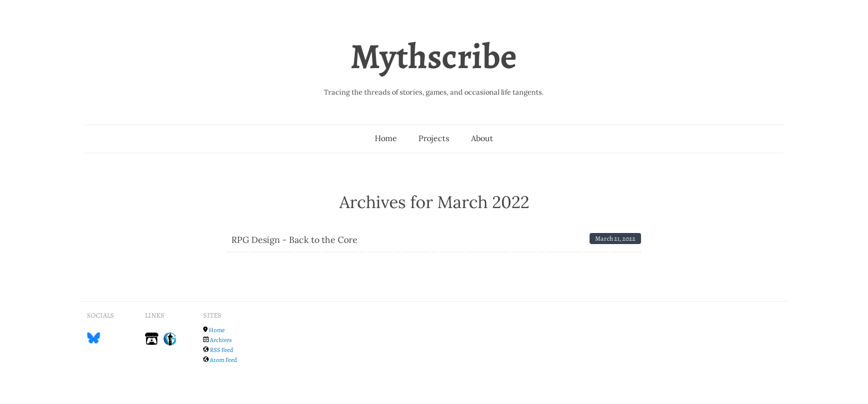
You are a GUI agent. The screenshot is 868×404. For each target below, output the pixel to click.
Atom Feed (223, 360)
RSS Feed (221, 350)
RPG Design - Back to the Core (294, 240)
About (482, 138)
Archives (221, 340)
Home (386, 138)
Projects (434, 138)
